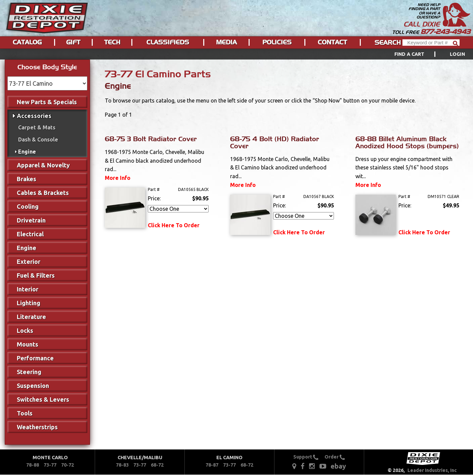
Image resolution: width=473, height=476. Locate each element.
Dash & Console (38, 140)
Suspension (33, 386)
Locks (25, 330)
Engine (27, 152)
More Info (118, 178)
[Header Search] (431, 43)
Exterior (29, 262)
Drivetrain (31, 220)
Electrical (30, 234)
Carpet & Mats (37, 127)
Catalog (27, 42)
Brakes (27, 179)
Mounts (28, 344)
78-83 (122, 465)
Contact (332, 42)
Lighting (29, 303)
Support (306, 457)
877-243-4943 (445, 32)
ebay (338, 466)
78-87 (212, 465)
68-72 (157, 465)
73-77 (50, 465)
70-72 (68, 465)
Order (335, 457)
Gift (73, 42)
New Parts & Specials (47, 102)
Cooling (28, 206)
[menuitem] (422, 54)
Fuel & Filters (36, 275)
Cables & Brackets (43, 193)
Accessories (34, 116)
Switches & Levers (43, 399)
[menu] (236, 54)
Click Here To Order (174, 225)
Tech (112, 42)
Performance (35, 358)
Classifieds (168, 42)
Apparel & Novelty (43, 165)
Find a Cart (410, 54)
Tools (25, 413)
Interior (28, 289)
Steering (29, 372)
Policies (277, 42)
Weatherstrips (37, 427)
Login (457, 54)
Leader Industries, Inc (432, 470)
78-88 (33, 465)
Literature (31, 317)
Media (226, 42)
